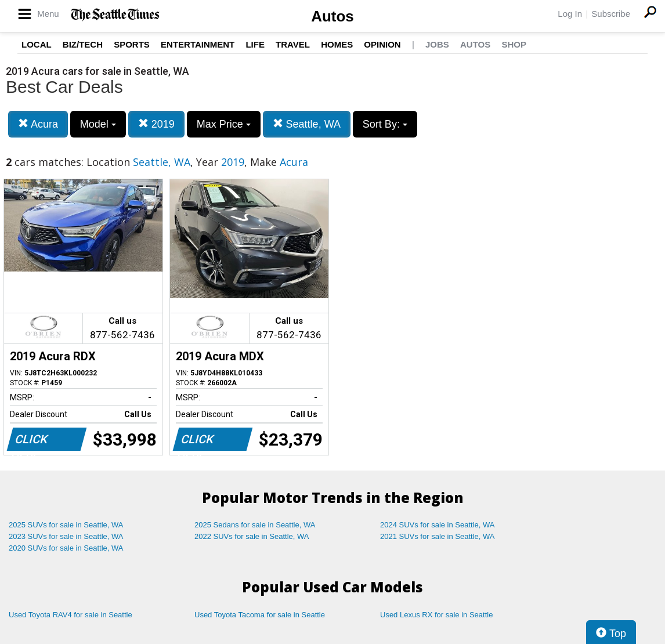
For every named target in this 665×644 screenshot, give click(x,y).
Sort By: (385, 124)
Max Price (224, 124)
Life (255, 44)
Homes (337, 44)
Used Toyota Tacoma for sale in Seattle (260, 615)
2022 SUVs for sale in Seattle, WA (252, 536)
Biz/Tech (83, 44)
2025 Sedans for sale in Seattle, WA (255, 525)
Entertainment (198, 44)
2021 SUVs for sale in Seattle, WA (438, 536)
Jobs (437, 44)
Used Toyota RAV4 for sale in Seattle (71, 615)
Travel (293, 44)
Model (98, 124)
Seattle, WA (307, 124)
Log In (570, 14)
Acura (38, 124)
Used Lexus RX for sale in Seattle (436, 615)
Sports (132, 44)
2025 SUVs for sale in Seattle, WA (66, 525)
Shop (514, 44)
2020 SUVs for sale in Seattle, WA (66, 548)
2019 (156, 124)
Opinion (382, 44)
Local (37, 44)
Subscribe (611, 14)
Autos (332, 16)
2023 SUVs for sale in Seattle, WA (66, 536)
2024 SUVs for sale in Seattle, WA (438, 525)
